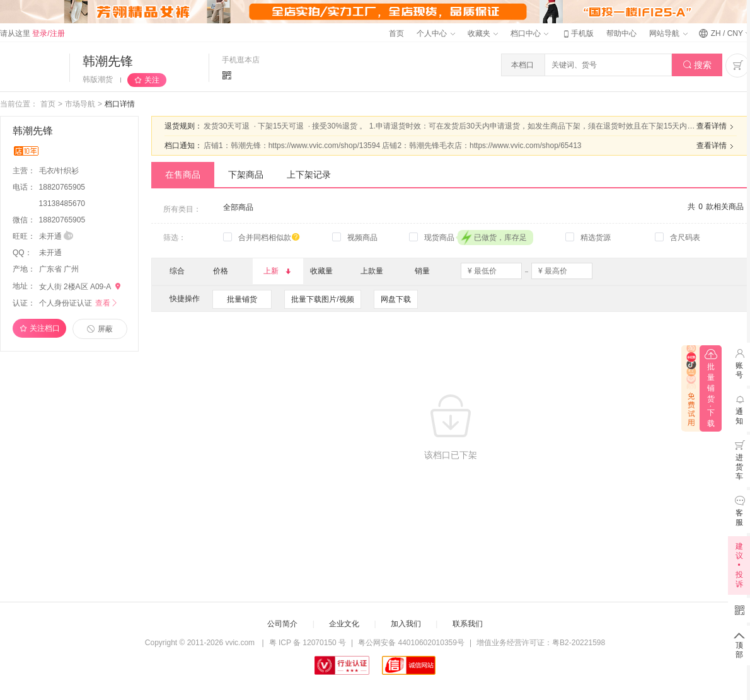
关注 (152, 80)
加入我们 (406, 624)
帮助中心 (621, 33)
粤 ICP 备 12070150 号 (308, 643)
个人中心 (436, 33)
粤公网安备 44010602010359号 (411, 643)
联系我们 (468, 624)
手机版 (577, 33)
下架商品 (246, 175)
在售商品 (183, 175)
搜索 (697, 65)
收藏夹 (483, 33)
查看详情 (717, 127)
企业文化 (344, 624)
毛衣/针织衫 (60, 171)
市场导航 (80, 104)
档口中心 (529, 33)
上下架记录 (309, 175)
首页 (396, 33)
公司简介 (282, 624)
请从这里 (32, 33)
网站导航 (668, 33)
